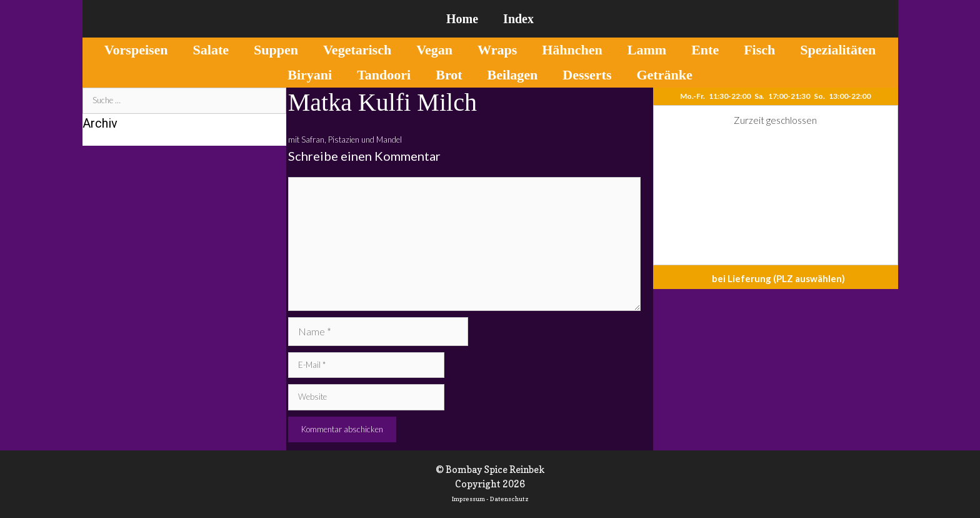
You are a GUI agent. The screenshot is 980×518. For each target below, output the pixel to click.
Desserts (587, 75)
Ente (705, 50)
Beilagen (513, 75)
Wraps (497, 50)
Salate (211, 50)
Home (462, 19)
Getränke (664, 75)
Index (518, 19)
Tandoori (384, 75)
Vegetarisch (357, 50)
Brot (449, 75)
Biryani (310, 75)
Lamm (647, 50)
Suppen (276, 50)
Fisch (759, 50)
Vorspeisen (136, 50)
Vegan (434, 50)
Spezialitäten (838, 50)
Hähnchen (572, 50)
